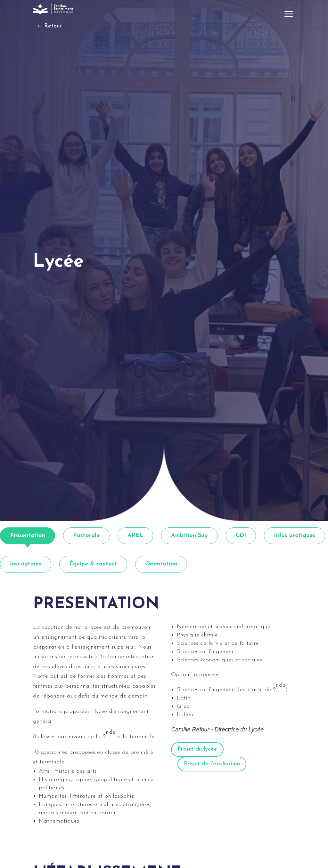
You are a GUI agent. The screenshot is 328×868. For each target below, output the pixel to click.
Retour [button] (53, 26)
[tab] (28, 536)
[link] (54, 9)
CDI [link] (241, 536)
